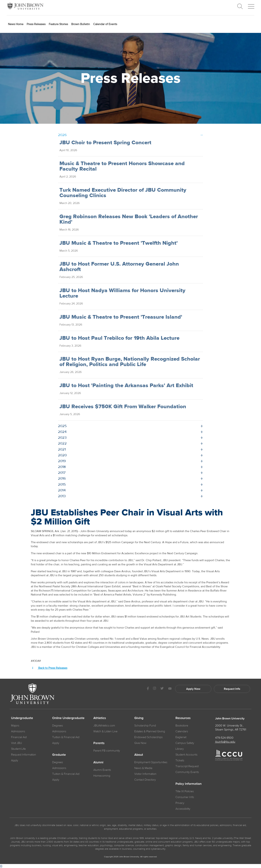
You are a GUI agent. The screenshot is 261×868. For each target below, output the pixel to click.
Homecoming (102, 776)
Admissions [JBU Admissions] (18, 731)
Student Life (18, 749)
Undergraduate (22, 718)
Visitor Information (145, 774)
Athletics (100, 718)
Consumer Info (185, 797)
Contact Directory (145, 780)
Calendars (182, 731)
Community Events (187, 772)
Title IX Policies (185, 791)
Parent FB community (107, 751)
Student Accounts (186, 755)
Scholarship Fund (145, 726)
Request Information (24, 755)
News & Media (143, 768)
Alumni (98, 762)
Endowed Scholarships (148, 737)
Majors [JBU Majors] (15, 726)
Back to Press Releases (50, 668)
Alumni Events (102, 770)
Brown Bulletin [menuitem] (81, 24)
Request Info (232, 689)
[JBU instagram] (154, 689)
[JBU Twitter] (162, 689)
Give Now (140, 743)
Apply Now (193, 689)
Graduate (59, 755)
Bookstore (182, 726)
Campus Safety (185, 743)
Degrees (58, 726)
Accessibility (183, 809)
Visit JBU (16, 743)
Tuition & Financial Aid (66, 737)
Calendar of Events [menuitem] (105, 24)
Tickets (180, 760)
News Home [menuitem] (16, 24)
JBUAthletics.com (104, 726)
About (139, 755)
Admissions (59, 731)
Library (180, 749)
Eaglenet (181, 737)
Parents (99, 743)
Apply (15, 760)
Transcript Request (187, 766)
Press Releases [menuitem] (36, 24)
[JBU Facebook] (148, 689)
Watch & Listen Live (105, 731)
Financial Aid (19, 737)
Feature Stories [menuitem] (58, 24)
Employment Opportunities (151, 762)
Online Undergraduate (68, 718)
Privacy (180, 803)
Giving (139, 718)
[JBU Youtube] (170, 689)
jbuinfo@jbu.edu (225, 742)
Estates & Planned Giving (150, 731)
